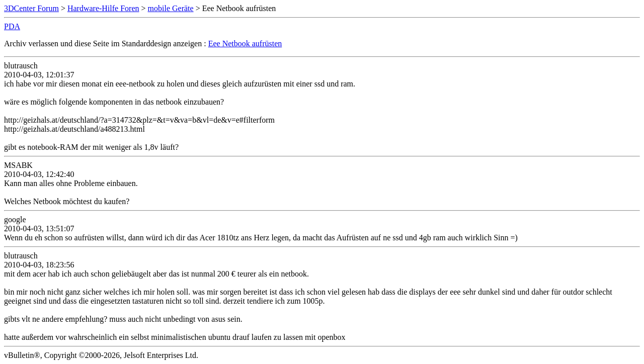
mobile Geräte (171, 8)
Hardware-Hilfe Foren (103, 8)
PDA (12, 26)
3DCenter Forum (31, 8)
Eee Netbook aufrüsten (245, 43)
